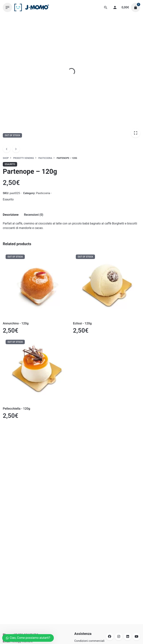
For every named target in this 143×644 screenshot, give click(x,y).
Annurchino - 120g (16, 323)
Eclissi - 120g (82, 323)
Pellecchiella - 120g (16, 409)
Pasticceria (43, 193)
